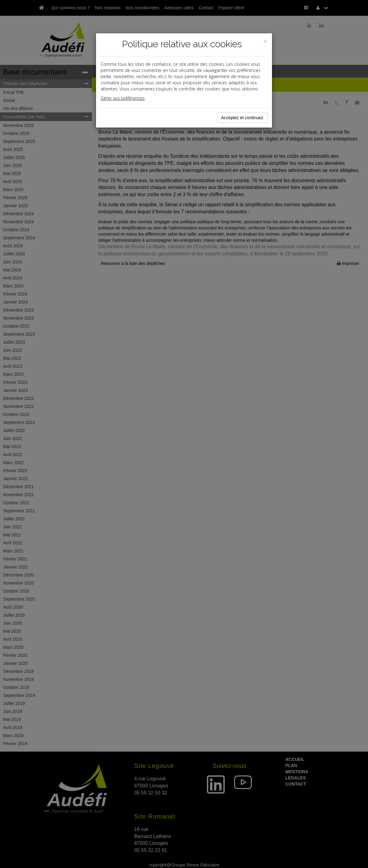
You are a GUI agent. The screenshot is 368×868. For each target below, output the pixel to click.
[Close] (266, 41)
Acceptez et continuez (242, 118)
